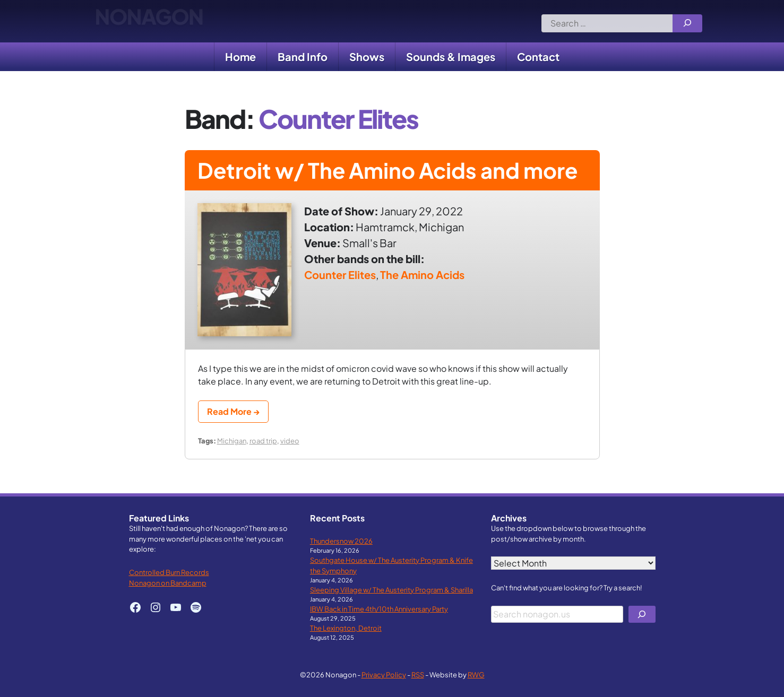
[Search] (687, 23)
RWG (476, 674)
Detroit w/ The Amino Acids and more (387, 170)
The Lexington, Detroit (346, 628)
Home (240, 56)
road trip (263, 441)
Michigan (232, 441)
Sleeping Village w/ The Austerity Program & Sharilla (391, 590)
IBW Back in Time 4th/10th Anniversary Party (379, 609)
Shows (367, 56)
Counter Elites (340, 275)
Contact (538, 56)
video (290, 441)
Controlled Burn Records (169, 572)
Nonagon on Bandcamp (168, 583)
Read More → (233, 411)
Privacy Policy (384, 674)
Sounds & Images (451, 56)
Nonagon (149, 21)
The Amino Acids (422, 275)
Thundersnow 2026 (341, 541)
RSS (418, 674)
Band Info (303, 56)
